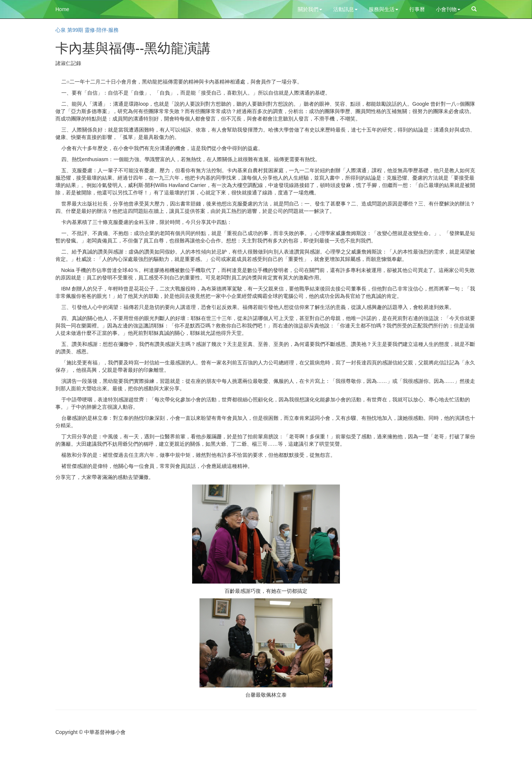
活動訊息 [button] (345, 9)
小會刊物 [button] (448, 9)
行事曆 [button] (417, 9)
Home (62, 9)
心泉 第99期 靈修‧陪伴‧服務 (87, 30)
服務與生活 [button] (383, 9)
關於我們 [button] (310, 9)
